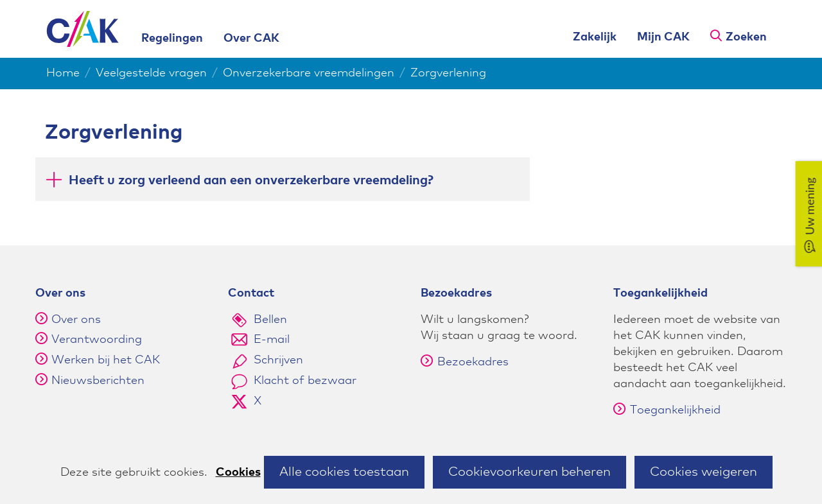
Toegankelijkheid (667, 410)
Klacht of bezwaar (305, 381)
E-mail (272, 340)
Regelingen (172, 39)
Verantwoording (97, 340)
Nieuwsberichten (98, 381)
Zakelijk (595, 37)
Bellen (270, 320)
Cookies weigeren (704, 472)
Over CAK (251, 39)
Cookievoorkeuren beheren (529, 472)
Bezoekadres (465, 362)
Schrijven (278, 360)
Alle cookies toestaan (344, 472)
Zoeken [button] (746, 37)
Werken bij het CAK (106, 360)
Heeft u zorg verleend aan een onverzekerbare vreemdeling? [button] (251, 179)
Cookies (238, 473)
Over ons (76, 320)
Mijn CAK (663, 37)
